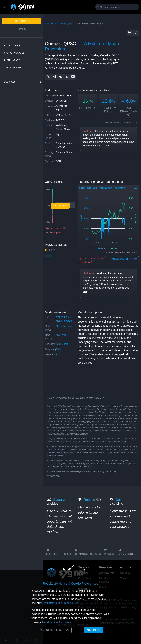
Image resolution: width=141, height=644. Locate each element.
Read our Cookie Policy (57, 622)
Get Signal (60, 206)
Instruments (12, 60)
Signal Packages (14, 53)
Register (21, 21)
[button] (130, 33)
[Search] (118, 7)
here (85, 291)
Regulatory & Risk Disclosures (60, 603)
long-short (62, 344)
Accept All (94, 630)
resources (9, 82)
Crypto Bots (12, 45)
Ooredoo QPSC (66, 23)
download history (122, 259)
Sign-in (22, 29)
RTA (58, 354)
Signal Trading (13, 68)
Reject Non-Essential (55, 630)
